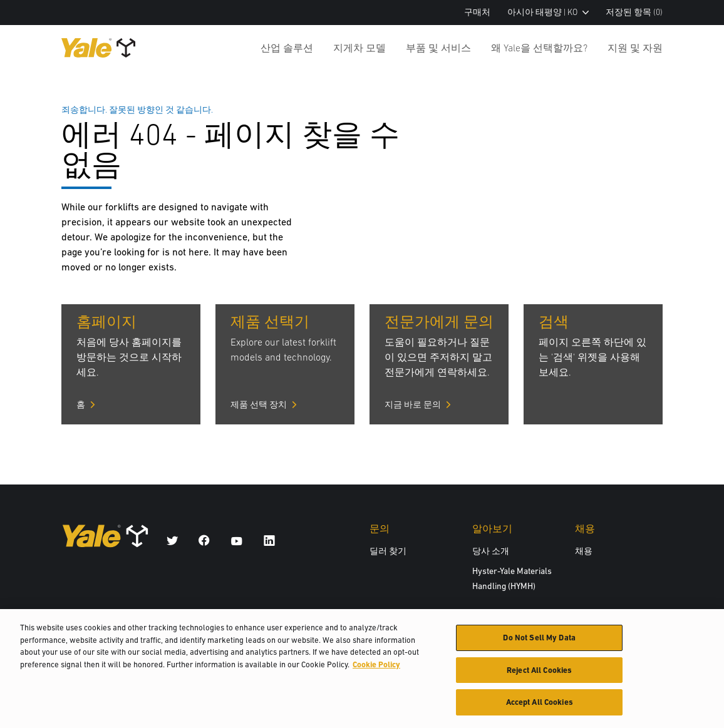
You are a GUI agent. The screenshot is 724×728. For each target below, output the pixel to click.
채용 (584, 551)
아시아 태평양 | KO (548, 12)
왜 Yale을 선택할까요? (539, 48)
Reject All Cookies (539, 674)
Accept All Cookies (540, 707)
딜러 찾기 (388, 551)
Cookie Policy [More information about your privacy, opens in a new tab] (376, 669)
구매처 (477, 12)
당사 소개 (491, 551)
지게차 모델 (359, 48)
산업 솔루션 (287, 48)
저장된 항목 (634, 12)
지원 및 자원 (635, 48)
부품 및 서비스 (438, 48)
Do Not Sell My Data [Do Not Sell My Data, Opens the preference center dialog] (539, 642)
